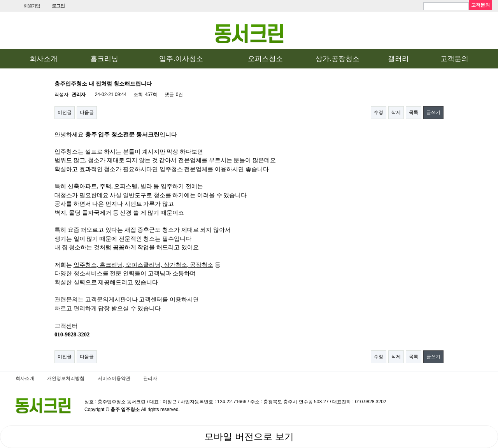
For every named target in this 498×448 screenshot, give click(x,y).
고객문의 (454, 59)
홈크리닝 (104, 59)
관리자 (150, 378)
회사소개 (44, 59)
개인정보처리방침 (66, 378)
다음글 (87, 112)
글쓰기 (433, 112)
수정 (379, 112)
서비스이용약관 (114, 378)
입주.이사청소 (181, 59)
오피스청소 (265, 59)
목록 (414, 112)
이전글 (65, 112)
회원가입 (32, 6)
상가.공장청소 (338, 59)
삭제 (396, 112)
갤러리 (398, 59)
